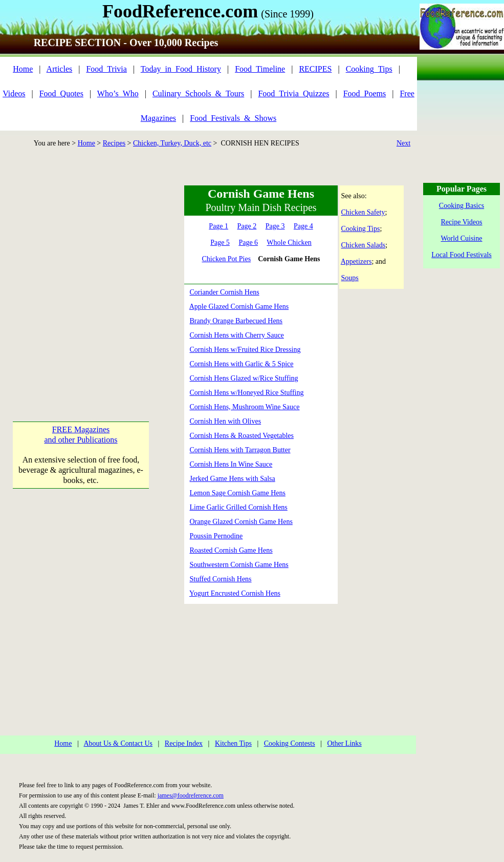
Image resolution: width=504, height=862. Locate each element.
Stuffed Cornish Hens (221, 579)
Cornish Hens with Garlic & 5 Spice (242, 364)
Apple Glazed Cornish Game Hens (239, 307)
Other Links (344, 743)
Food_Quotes (61, 93)
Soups (350, 278)
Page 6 (248, 243)
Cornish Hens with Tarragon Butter (240, 450)
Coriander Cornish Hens (225, 292)
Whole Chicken (289, 243)
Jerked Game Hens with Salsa (233, 479)
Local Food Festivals (461, 255)
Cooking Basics (462, 206)
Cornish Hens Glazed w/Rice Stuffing (244, 378)
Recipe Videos (462, 222)
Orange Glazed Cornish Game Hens (241, 522)
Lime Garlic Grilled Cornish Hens (239, 507)
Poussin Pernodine (216, 536)
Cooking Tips (361, 229)
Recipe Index (184, 743)
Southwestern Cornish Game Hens (239, 565)
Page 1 (218, 226)
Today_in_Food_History (181, 69)
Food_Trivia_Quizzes (293, 93)
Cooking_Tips (369, 69)
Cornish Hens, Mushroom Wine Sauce (245, 407)
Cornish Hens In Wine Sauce (231, 464)
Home (23, 69)
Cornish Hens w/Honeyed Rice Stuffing (247, 393)
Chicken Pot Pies (226, 259)
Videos (14, 93)
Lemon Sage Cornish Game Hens (238, 493)
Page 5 (220, 243)
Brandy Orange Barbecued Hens (236, 321)
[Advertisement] (96, 281)
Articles (60, 69)
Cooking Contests (290, 743)
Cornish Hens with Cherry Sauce (237, 335)
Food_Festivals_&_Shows (233, 118)
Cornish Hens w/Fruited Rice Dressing (245, 350)
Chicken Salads (364, 245)
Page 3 (275, 226)
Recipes (114, 143)
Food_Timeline (260, 69)
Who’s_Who (118, 93)
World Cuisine (462, 238)
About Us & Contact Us (118, 743)
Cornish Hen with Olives (226, 421)
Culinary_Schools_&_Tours (198, 93)
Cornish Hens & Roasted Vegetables (242, 436)
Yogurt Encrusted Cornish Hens (235, 593)
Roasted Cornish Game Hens (231, 550)
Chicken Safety (363, 212)
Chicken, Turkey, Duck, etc (172, 143)
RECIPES (315, 69)
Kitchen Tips (233, 743)
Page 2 (247, 226)
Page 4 (303, 226)
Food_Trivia (106, 69)
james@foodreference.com (191, 795)
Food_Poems (365, 93)
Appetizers (356, 261)
